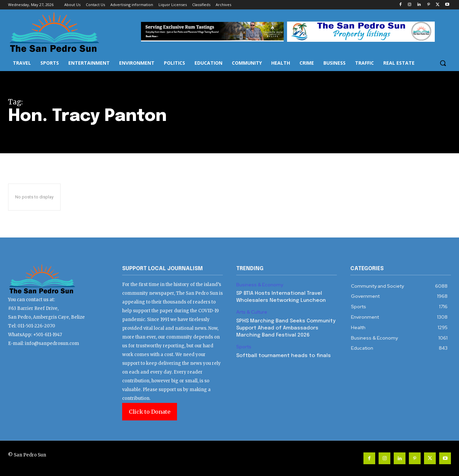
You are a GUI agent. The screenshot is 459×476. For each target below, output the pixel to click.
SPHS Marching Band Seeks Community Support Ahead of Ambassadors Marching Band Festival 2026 (286, 328)
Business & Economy (260, 285)
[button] (443, 63)
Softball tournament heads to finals (284, 356)
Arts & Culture (252, 312)
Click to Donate (150, 412)
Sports (244, 347)
